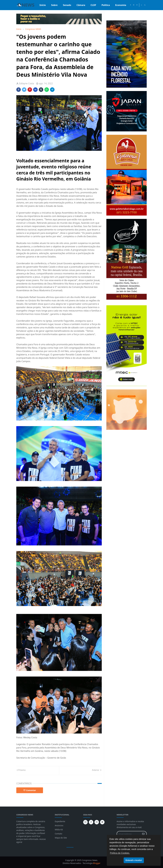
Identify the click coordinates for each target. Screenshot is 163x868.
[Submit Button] (143, 834)
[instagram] (134, 5)
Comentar (30, 790)
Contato (58, 834)
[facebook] (130, 5)
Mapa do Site (61, 838)
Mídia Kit (59, 830)
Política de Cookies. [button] (120, 853)
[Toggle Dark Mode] (142, 5)
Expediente (60, 821)
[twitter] (102, 822)
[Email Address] (129, 834)
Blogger (97, 863)
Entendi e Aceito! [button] (134, 860)
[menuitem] (43, 5)
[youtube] (137, 5)
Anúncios (59, 825)
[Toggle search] (145, 5)
